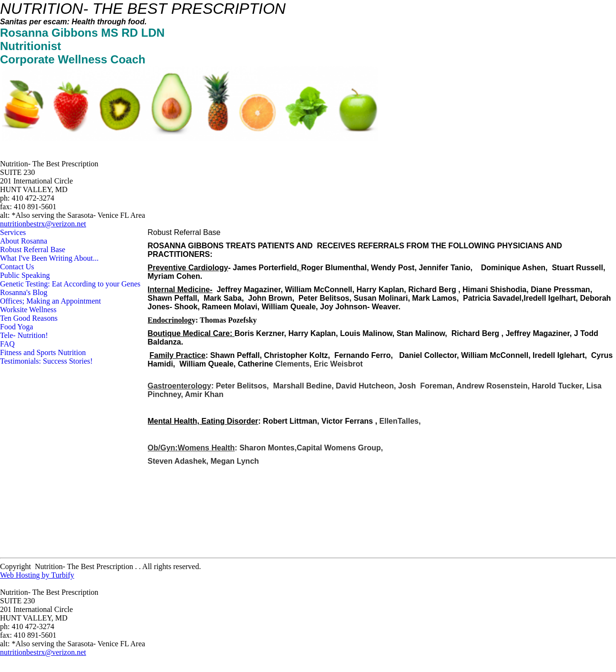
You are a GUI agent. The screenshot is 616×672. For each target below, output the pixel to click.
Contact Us (17, 267)
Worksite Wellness (28, 310)
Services (13, 232)
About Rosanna (24, 241)
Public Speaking (25, 275)
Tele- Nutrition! (24, 335)
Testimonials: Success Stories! (46, 361)
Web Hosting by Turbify (37, 575)
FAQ (7, 344)
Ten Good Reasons (29, 318)
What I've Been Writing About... (49, 258)
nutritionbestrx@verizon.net (43, 224)
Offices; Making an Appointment (51, 301)
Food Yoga (16, 327)
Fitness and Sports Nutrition (43, 352)
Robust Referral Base (33, 249)
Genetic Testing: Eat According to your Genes (70, 284)
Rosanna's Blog (24, 292)
